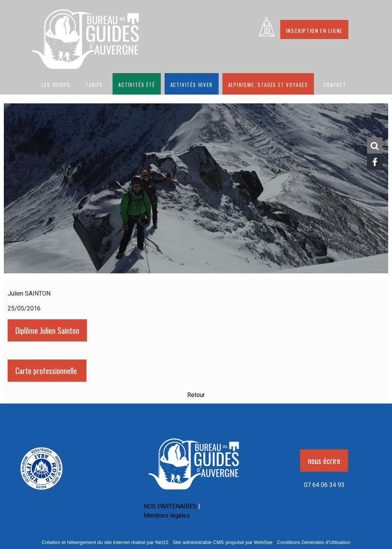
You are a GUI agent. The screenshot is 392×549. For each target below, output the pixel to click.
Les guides (56, 84)
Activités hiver (192, 84)
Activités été (136, 84)
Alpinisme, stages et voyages (268, 84)
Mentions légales (167, 516)
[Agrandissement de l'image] (42, 492)
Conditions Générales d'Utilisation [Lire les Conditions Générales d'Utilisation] (314, 542)
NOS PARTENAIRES (170, 507)
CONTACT (335, 84)
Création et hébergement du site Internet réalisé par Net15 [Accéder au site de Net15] (105, 542)
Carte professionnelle (47, 371)
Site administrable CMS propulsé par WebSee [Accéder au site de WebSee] (223, 542)
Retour (196, 395)
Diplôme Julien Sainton (47, 330)
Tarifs (94, 84)
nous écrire (324, 461)
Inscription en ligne (314, 29)
